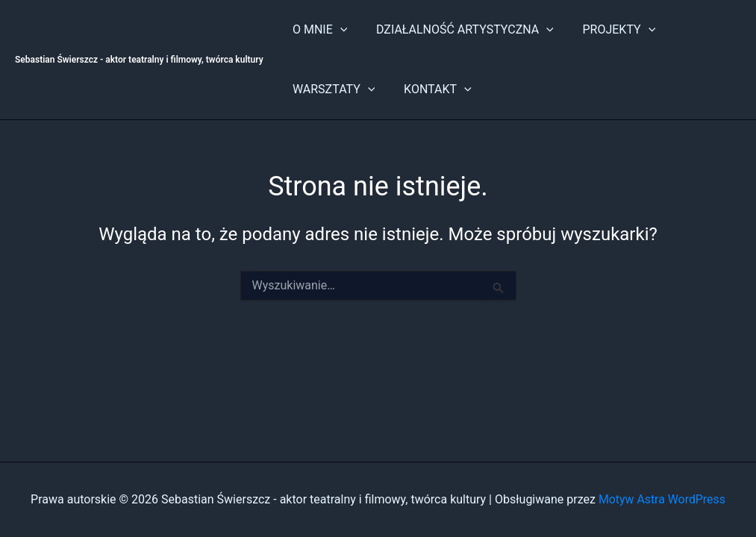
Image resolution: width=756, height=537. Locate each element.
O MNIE (318, 30)
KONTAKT (430, 89)
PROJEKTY (607, 30)
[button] (337, 30)
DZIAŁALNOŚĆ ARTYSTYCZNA (457, 30)
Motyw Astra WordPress (662, 499)
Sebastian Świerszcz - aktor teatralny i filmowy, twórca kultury (139, 60)
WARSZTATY (331, 89)
